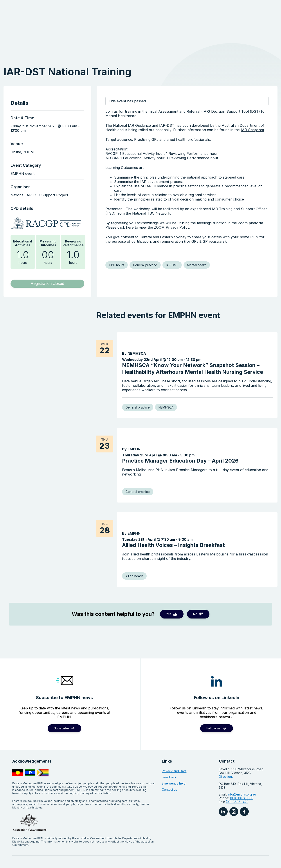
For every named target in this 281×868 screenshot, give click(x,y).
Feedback (169, 748)
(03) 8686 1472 (237, 772)
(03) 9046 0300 (242, 769)
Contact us (169, 760)
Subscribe (61, 699)
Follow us (213, 699)
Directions (226, 747)
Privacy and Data (174, 742)
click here (126, 227)
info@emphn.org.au (242, 765)
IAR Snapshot (252, 130)
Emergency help (174, 754)
